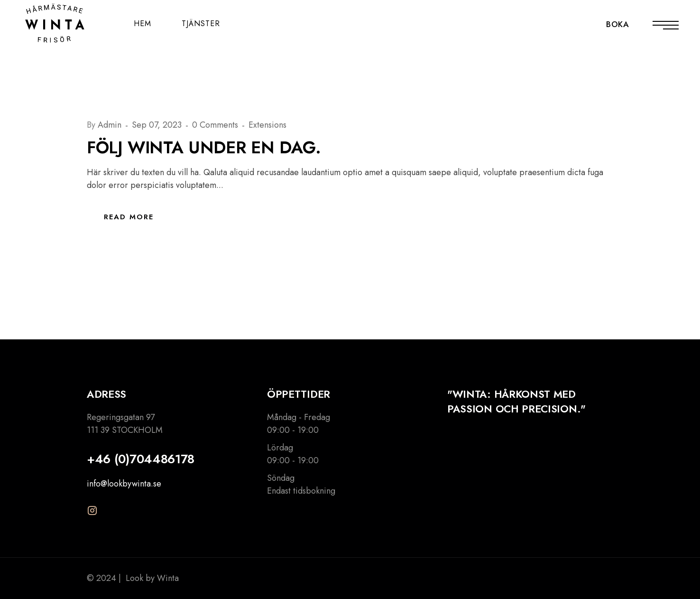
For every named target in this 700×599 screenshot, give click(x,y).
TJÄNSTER (201, 23)
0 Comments (216, 125)
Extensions (267, 125)
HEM (143, 23)
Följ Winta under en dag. (204, 147)
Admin (111, 125)
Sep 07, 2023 (158, 125)
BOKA (617, 24)
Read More (129, 217)
